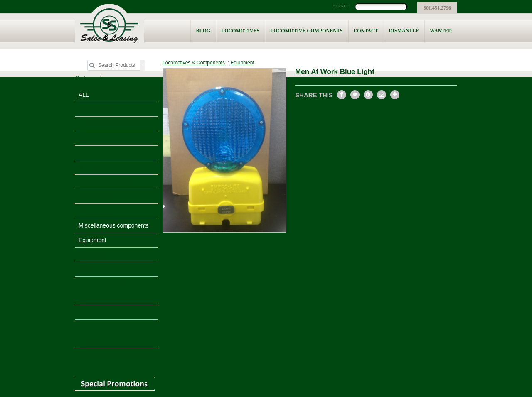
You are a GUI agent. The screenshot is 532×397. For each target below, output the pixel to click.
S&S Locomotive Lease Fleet (116, 355)
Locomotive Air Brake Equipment (106, 291)
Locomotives (240, 31)
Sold (84, 269)
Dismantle (404, 31)
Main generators (100, 167)
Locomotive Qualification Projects (110, 334)
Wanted (441, 31)
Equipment (92, 240)
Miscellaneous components (114, 225)
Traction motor (97, 153)
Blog (203, 31)
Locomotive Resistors (106, 312)
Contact (366, 31)
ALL (84, 95)
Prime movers (96, 138)
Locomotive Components (306, 31)
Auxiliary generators (104, 182)
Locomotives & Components (194, 63)
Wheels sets (94, 211)
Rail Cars (91, 255)
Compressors (96, 196)
